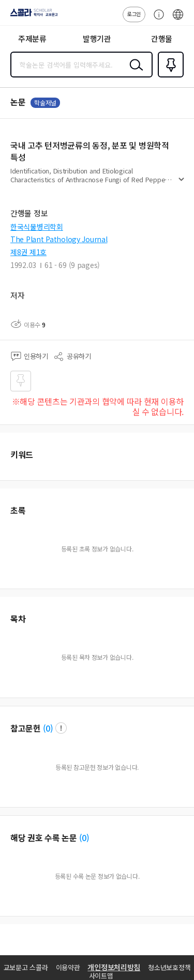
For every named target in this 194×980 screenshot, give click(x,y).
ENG (178, 20)
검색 (134, 73)
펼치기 (181, 184)
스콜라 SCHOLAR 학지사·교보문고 (31, 16)
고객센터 (156, 20)
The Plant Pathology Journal (59, 239)
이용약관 (68, 967)
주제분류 (32, 38)
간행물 (162, 38)
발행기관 (97, 38)
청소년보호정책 (169, 967)
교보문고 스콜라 (26, 967)
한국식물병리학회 (37, 227)
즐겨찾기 (169, 76)
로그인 (134, 14)
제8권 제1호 (28, 252)
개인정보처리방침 (114, 967)
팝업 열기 (61, 728)
